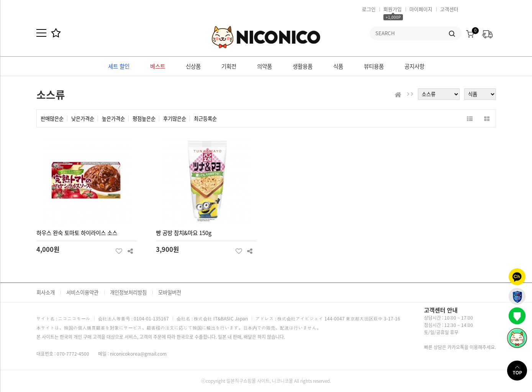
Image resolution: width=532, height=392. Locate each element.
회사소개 (46, 292)
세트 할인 (119, 66)
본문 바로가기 (0, 0)
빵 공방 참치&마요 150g (184, 233)
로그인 (369, 9)
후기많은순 (175, 118)
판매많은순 (52, 118)
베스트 (158, 66)
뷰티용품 (374, 66)
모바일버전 (170, 292)
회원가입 (393, 9)
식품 (338, 66)
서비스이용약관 (82, 292)
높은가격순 (113, 118)
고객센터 (449, 9)
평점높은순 (144, 118)
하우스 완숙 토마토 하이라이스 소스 (77, 233)
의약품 (264, 66)
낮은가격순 (83, 118)
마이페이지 (421, 9)
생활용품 (303, 66)
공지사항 (414, 66)
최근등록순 (205, 118)
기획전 (229, 66)
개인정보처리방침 (128, 292)
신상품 (193, 66)
